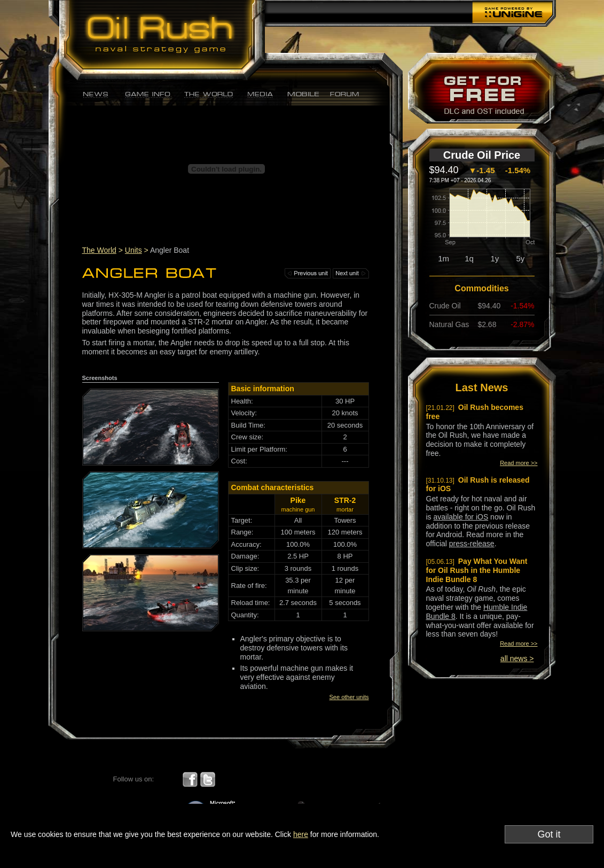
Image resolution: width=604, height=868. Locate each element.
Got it (549, 834)
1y (495, 258)
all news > (517, 658)
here (301, 834)
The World (99, 250)
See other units (349, 697)
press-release (472, 544)
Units (134, 250)
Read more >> (519, 463)
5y (520, 258)
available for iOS (461, 517)
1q (469, 258)
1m (444, 258)
